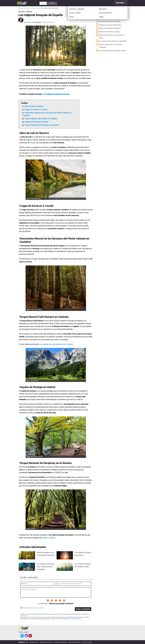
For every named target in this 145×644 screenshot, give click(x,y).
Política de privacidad (74, 642)
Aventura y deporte (35, 8)
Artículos (27, 8)
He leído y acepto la (33, 608)
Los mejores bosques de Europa (56, 94)
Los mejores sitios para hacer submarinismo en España (46, 567)
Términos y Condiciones (60, 642)
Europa (33, 143)
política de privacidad (39, 608)
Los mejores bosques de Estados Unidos (112, 51)
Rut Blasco (29, 22)
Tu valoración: (43, 604)
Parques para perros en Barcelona (110, 25)
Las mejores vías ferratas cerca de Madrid (113, 41)
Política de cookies (87, 642)
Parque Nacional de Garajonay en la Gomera (42, 125)
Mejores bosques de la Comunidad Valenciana (110, 46)
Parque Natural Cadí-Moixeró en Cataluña (41, 119)
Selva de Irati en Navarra (34, 106)
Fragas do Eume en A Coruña (36, 110)
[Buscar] (57, 3)
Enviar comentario (83, 609)
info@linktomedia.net (75, 619)
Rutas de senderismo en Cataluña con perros (111, 36)
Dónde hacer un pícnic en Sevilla (110, 22)
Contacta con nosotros (46, 642)
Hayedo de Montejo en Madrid (36, 122)
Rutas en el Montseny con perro (109, 32)
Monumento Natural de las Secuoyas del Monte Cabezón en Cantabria (47, 114)
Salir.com (21, 8)
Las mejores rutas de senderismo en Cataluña (56, 344)
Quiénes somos (34, 642)
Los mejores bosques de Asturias (83, 554)
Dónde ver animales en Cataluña (110, 28)
